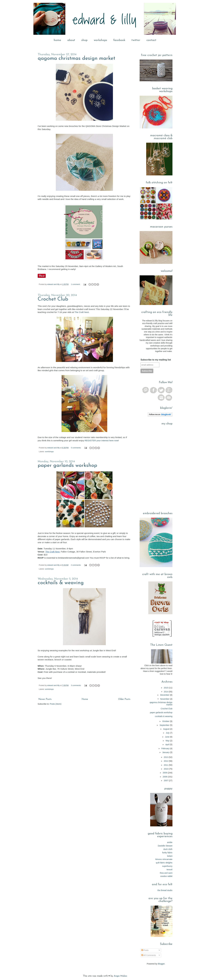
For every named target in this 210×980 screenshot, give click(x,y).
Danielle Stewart (165, 846)
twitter (136, 40)
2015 (166, 688)
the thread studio (165, 890)
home (57, 40)
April (168, 745)
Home (85, 699)
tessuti (169, 870)
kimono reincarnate (164, 859)
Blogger (161, 964)
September (165, 725)
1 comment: (76, 284)
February (166, 748)
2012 (166, 761)
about (71, 40)
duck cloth (168, 849)
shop (84, 40)
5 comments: (76, 448)
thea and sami (166, 873)
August (167, 729)
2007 (166, 781)
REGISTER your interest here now (101, 440)
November (165, 699)
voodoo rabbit (166, 876)
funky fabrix (167, 853)
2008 (165, 777)
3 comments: (76, 685)
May (168, 741)
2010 (166, 769)
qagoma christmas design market (76, 59)
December (165, 695)
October (166, 721)
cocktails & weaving (61, 583)
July (168, 733)
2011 (166, 765)
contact (151, 40)
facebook (119, 40)
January (166, 752)
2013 (166, 757)
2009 (165, 773)
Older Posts (124, 699)
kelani (170, 856)
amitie (170, 842)
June (167, 737)
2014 (166, 692)
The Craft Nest (82, 312)
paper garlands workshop (67, 466)
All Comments (149, 955)
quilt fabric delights (164, 863)
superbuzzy (167, 866)
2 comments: (76, 565)
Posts (145, 950)
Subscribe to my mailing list (156, 360)
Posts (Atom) (56, 704)
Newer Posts (45, 699)
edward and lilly (54, 284)
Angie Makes (120, 976)
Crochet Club (53, 299)
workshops (100, 40)
